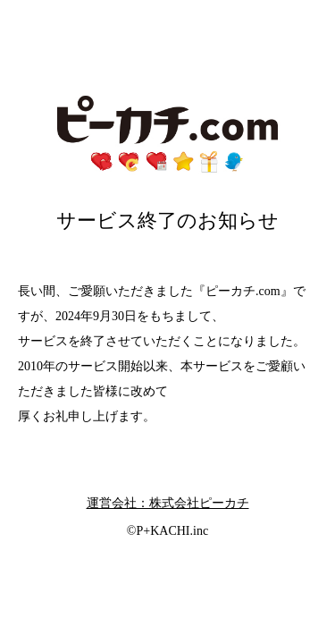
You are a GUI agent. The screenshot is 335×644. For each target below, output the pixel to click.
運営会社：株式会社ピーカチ (168, 503)
